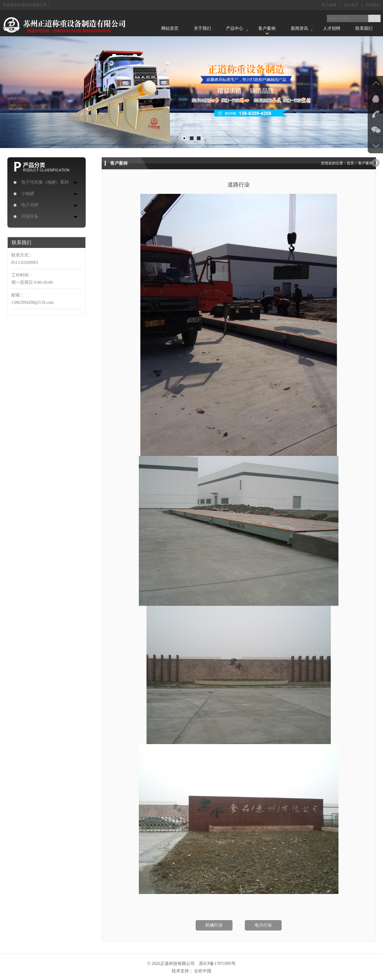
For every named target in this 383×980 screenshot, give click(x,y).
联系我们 (373, 5)
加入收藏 (329, 5)
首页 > (352, 163)
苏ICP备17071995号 (217, 964)
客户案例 (267, 28)
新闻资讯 (299, 28)
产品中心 (235, 28)
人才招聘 (332, 28)
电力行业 (263, 925)
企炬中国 (203, 971)
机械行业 (214, 925)
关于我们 (202, 28)
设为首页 (351, 5)
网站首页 (170, 28)
